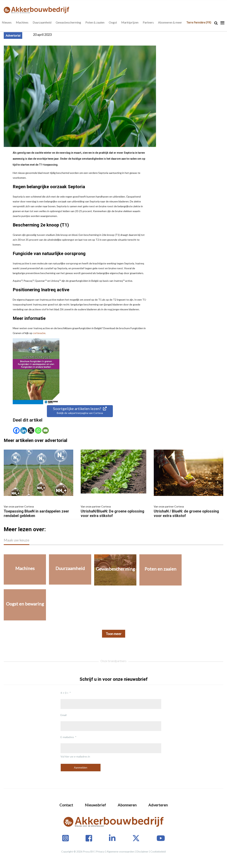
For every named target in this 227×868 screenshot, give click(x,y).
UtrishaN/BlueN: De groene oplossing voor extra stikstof (114, 511)
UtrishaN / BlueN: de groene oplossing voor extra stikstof (189, 511)
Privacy (100, 851)
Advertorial (13, 35)
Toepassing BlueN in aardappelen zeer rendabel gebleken (38, 511)
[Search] (216, 23)
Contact (66, 805)
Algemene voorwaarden (120, 851)
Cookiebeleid (158, 851)
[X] (31, 430)
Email (64, 715)
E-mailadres (67, 737)
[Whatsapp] (38, 430)
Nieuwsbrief (95, 805)
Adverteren (158, 805)
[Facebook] (16, 430)
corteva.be (39, 333)
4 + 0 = (64, 693)
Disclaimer (142, 851)
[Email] (45, 430)
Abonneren (127, 805)
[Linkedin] (24, 430)
